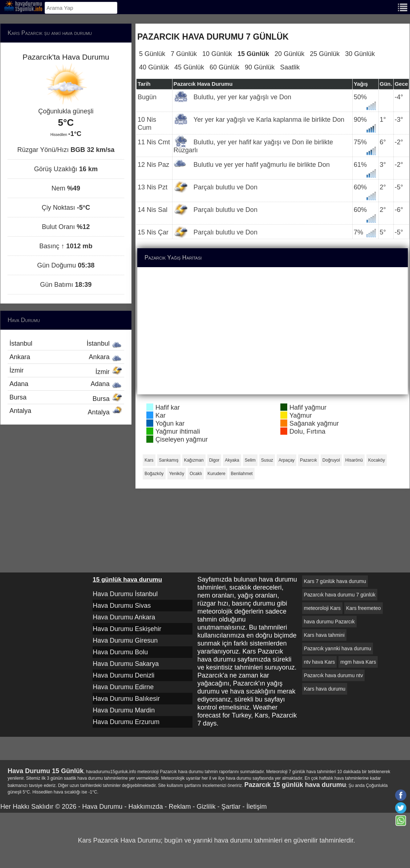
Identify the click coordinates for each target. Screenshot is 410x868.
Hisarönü (354, 460)
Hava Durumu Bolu (120, 652)
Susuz (267, 460)
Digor (214, 460)
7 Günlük (184, 54)
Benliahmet (242, 474)
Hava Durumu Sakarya (126, 664)
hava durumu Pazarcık (329, 622)
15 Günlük (253, 54)
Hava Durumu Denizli (123, 675)
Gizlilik (206, 807)
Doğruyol (331, 460)
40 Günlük (154, 67)
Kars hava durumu (325, 689)
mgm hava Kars (358, 662)
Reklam (180, 807)
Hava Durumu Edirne (123, 687)
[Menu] (403, 7)
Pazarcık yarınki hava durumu (338, 648)
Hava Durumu (102, 807)
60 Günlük (224, 67)
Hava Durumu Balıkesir (126, 699)
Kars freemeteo (364, 608)
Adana (66, 384)
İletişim (256, 807)
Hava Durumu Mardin (124, 710)
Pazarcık (308, 460)
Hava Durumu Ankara (124, 617)
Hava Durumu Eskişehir (127, 629)
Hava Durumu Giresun (125, 640)
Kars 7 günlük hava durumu (335, 581)
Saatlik (290, 67)
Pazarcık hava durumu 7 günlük (340, 595)
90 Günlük (260, 67)
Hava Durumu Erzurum (126, 722)
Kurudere (216, 474)
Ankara (66, 357)
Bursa (66, 398)
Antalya (66, 411)
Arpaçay (287, 460)
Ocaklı (196, 474)
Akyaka (232, 460)
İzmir (66, 371)
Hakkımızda (145, 807)
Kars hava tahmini (324, 635)
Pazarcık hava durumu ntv (334, 675)
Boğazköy (154, 474)
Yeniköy (177, 474)
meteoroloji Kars (322, 608)
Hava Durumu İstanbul (125, 594)
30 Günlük (360, 54)
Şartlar (231, 807)
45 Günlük (189, 67)
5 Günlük (152, 54)
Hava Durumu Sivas (122, 606)
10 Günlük (217, 54)
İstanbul (66, 343)
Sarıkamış (169, 460)
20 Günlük (289, 54)
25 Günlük (325, 54)
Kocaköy (377, 460)
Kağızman (194, 460)
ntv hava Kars (320, 662)
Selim (250, 460)
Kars (149, 460)
